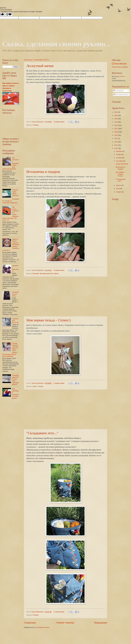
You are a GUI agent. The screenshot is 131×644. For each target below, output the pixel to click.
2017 (116, 129)
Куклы (35, 386)
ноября (119, 154)
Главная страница (65, 623)
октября (119, 158)
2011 (116, 148)
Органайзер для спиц (15, 294)
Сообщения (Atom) (43, 627)
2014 (116, 138)
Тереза (56, 273)
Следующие (30, 623)
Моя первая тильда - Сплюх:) (48, 320)
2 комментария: (59, 383)
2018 (116, 125)
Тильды (40, 386)
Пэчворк (36, 125)
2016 (116, 132)
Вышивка (36, 273)
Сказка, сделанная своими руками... (56, 44)
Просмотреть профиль (120, 67)
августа (119, 185)
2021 (116, 115)
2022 (116, 112)
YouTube (122, 76)
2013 (116, 142)
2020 (116, 119)
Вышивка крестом (46, 273)
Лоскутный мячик (40, 66)
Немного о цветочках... (15, 268)
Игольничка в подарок (43, 172)
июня (118, 189)
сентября (120, 161)
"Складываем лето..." (42, 433)
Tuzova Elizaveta (120, 64)
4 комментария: (59, 122)
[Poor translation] (9, 14)
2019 (116, 122)
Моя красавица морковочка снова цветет (15, 393)
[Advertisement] (65, 148)
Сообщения (118, 91)
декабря (119, 151)
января (119, 192)
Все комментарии (120, 94)
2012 (116, 145)
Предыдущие (101, 623)
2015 (116, 135)
